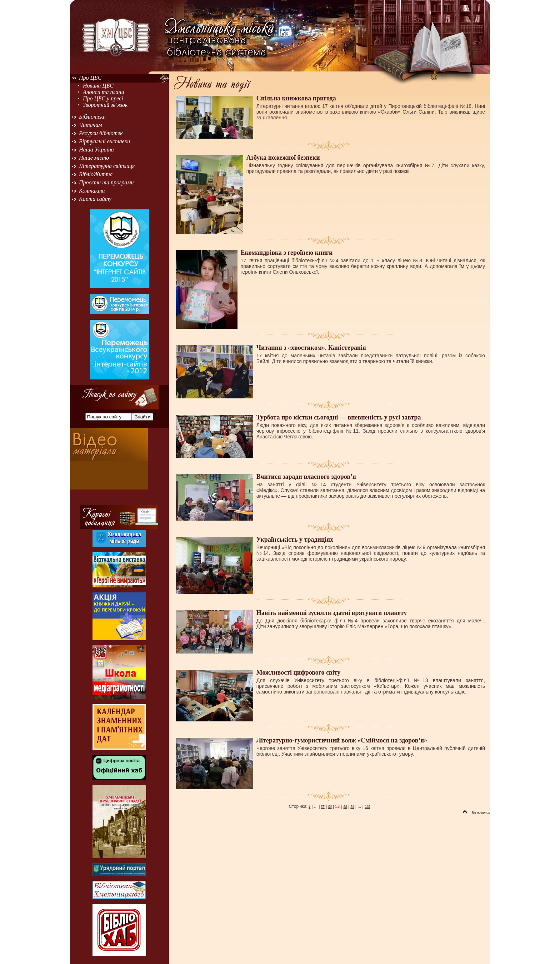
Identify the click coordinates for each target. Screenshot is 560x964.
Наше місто (94, 158)
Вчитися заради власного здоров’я (306, 477)
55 (323, 807)
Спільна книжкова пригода (296, 98)
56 (330, 807)
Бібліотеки (92, 117)
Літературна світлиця (107, 166)
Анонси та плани (104, 92)
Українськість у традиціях (295, 540)
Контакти (92, 191)
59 (352, 807)
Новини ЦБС (98, 86)
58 (345, 807)
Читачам (90, 125)
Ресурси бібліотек (101, 133)
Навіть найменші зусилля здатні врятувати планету (332, 613)
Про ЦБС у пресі (103, 98)
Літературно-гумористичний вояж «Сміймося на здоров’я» (342, 740)
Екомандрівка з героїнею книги (287, 253)
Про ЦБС (90, 78)
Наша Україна (96, 150)
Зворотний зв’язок (105, 105)
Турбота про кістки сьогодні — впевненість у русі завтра (339, 417)
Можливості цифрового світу (299, 672)
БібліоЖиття (96, 174)
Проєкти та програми (106, 182)
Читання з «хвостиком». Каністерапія (311, 348)
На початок (476, 812)
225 (367, 807)
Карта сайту (95, 199)
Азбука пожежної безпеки (283, 158)
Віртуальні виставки (104, 141)
